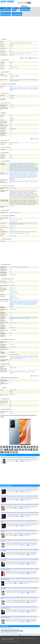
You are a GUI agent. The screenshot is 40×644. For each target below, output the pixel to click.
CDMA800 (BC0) (12, 166)
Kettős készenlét (12, 188)
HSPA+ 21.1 (34, 173)
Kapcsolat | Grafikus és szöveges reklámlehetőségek (25, 638)
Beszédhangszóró (18, 182)
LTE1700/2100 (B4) (13, 167)
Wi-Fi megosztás (17, 233)
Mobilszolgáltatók (17, 13)
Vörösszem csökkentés (13, 302)
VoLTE (10, 183)
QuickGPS (23, 267)
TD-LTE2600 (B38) (19, 169)
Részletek (18, 461)
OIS (18, 301)
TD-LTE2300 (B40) (34, 169)
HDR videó (35, 301)
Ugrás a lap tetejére (5, 638)
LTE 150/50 (29, 175)
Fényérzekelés (24, 372)
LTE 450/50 (22, 176)
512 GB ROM (12, 108)
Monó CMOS (12, 328)
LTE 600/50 (34, 176)
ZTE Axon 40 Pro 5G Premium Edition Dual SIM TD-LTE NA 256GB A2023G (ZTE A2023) (19, 513)
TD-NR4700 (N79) (31, 171)
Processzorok (25, 8)
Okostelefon (11, 55)
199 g (10, 69)
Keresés (29, 3)
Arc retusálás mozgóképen (25, 304)
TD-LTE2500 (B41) (12, 170)
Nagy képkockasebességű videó (23, 302)
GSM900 (15, 163)
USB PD (11, 224)
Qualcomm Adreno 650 (13, 143)
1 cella (11, 393)
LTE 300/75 (11, 176)
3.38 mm (11, 122)
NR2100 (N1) (19, 170)
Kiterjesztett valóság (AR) (27, 80)
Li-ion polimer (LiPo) (13, 390)
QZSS (26, 267)
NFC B (14, 236)
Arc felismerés (15, 81)
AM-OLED (11, 129)
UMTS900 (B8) (34, 164)
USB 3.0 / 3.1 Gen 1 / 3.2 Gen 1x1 (15, 220)
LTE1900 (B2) (25, 166)
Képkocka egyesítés (24, 301)
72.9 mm (11, 62)
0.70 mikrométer (12, 285)
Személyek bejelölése (33, 303)
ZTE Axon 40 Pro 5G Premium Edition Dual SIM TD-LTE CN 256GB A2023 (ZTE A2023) (19, 496)
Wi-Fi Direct (11, 233)
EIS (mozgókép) (15, 301)
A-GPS (16, 267)
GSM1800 (20, 163)
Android (11, 74)
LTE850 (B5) (19, 167)
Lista (10, 10)
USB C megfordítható (13, 226)
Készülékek (6, 8)
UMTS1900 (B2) (12, 164)
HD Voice (35, 182)
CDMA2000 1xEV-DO (32, 174)
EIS (10, 301)
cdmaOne (21, 174)
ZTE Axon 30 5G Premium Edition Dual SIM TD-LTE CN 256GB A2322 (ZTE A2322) (18, 457)
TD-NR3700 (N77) (16, 171)
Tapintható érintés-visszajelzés (26, 53)
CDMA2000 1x (26, 174)
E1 (10, 272)
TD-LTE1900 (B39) (26, 169)
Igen (10, 136)
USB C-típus (11, 158)
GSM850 (11, 163)
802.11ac (29, 232)
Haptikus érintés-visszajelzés (14, 53)
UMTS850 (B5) (28, 164)
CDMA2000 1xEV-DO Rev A (14, 175)
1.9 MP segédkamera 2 (13, 322)
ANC (31, 182)
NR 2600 (32, 177)
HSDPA (29, 173)
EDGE (14, 173)
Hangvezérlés (12, 80)
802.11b (15, 232)
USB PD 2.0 (16, 224)
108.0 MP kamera (12, 288)
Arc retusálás (18, 304)
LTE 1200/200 (22, 177)
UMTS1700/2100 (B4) (20, 164)
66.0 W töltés (12, 227)
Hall (20, 372)
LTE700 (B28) (33, 168)
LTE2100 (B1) (19, 166)
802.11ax (33, 232)
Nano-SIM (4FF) (12, 180)
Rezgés (24, 182)
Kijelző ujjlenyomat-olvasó (14, 372)
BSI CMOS (11, 283)
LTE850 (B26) (27, 168)
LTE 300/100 (17, 176)
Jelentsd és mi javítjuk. (14, 633)
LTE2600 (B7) (25, 167)
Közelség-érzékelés (31, 372)
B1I (10, 275)
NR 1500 (28, 177)
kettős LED (11, 299)
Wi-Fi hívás (26, 233)
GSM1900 (25, 163)
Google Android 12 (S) (13, 76)
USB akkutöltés (12, 223)
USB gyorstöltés (19, 223)
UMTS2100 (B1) (31, 163)
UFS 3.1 (11, 105)
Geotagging (19, 267)
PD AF (10, 295)
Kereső (2, 10)
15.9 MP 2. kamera (13, 347)
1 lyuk (10, 115)
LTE (20, 175)
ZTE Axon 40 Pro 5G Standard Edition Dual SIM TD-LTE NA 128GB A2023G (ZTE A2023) (19, 504)
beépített (11, 392)
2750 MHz (11, 97)
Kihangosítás (27, 182)
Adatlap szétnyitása (24, 58)
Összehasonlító (6, 10)
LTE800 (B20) (21, 168)
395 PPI (11, 127)
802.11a (11, 232)
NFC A (10, 236)
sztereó (11, 155)
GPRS (10, 173)
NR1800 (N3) (25, 170)
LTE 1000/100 (16, 177)
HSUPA (21, 173)
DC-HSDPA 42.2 (15, 174)
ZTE (10, 41)
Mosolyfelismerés (12, 304)
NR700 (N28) (31, 170)
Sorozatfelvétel (32, 302)
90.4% (11, 124)
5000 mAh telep (12, 395)
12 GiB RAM (11, 99)
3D (10, 368)
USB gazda (25, 223)
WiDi (22, 233)
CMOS (11, 320)
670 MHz (11, 144)
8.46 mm (11, 65)
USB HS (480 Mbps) (13, 221)
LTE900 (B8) (31, 167)
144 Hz (11, 133)
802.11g (20, 232)
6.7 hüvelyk (11, 118)
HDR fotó (30, 301)
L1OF (10, 269)
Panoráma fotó (21, 303)
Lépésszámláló (12, 373)
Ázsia (10, 403)
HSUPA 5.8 (26, 173)
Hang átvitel (11, 182)
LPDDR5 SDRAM (12, 95)
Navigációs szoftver (18, 80)
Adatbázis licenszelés (12, 638)
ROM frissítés (15, 8)
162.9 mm (11, 64)
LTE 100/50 (24, 175)
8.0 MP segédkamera (13, 310)
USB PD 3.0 (21, 224)
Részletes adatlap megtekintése (6, 628)
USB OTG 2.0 (35, 223)
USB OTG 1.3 (30, 223)
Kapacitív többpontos (13, 213)
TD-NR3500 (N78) (23, 171)
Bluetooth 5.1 (12, 230)
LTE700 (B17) (15, 168)
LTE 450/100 (28, 176)
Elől (10, 342)
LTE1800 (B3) (31, 166)
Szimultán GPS (12, 267)
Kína (10, 401)
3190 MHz (11, 86)
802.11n (24, 232)
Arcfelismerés (27, 303)
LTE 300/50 (34, 175)
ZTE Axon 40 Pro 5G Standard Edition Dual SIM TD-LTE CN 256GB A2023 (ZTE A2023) (19, 488)
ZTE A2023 (11, 52)
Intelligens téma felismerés (25, 318)
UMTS (17, 173)
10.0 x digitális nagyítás (13, 293)
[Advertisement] (20, 27)
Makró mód (15, 303)
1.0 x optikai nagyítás (13, 291)
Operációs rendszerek (6, 13)
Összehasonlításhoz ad (34, 58)
